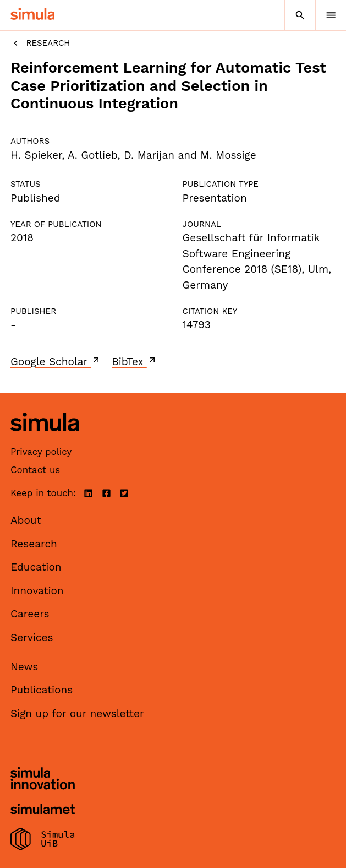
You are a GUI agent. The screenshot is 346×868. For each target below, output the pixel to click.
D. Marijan (149, 155)
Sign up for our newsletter (77, 714)
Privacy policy (41, 452)
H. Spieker (36, 155)
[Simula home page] (45, 439)
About (26, 520)
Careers (30, 614)
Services (32, 638)
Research (40, 43)
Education (36, 567)
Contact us (35, 470)
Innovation (37, 591)
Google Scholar (56, 361)
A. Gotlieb (93, 155)
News (24, 667)
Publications (42, 690)
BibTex (134, 361)
